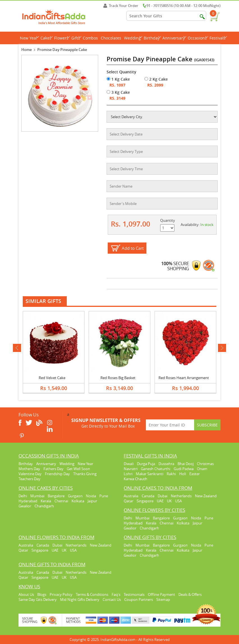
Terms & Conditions (92, 594)
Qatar (128, 501)
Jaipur (92, 501)
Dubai (163, 496)
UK (169, 501)
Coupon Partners (139, 599)
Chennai (61, 501)
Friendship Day (57, 474)
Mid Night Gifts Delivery (80, 599)
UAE (160, 501)
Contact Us (112, 599)
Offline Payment (161, 594)
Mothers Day (29, 469)
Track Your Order (121, 6)
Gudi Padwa (184, 469)
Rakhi (171, 474)
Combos (90, 38)
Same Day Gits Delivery (38, 599)
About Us (26, 594)
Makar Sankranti (150, 474)
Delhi (23, 496)
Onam (202, 469)
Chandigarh (44, 506)
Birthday (152, 38)
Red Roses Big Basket (118, 378)
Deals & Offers (190, 594)
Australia (131, 496)
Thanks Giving (85, 474)
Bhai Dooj (186, 464)
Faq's (116, 594)
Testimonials (134, 594)
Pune (104, 496)
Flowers (62, 38)
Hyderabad (28, 501)
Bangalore (56, 496)
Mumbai (37, 496)
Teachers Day (29, 479)
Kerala (46, 501)
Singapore (145, 501)
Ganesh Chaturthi (156, 469)
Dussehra (166, 464)
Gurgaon (75, 496)
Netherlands (181, 496)
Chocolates (111, 38)
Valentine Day (30, 474)
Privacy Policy (61, 594)
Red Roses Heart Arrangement (184, 378)
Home (27, 50)
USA (178, 501)
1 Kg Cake (118, 79)
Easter (195, 474)
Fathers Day (53, 469)
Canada (148, 496)
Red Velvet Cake (52, 378)
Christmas (205, 464)
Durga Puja (146, 464)
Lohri (128, 474)
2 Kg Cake (156, 79)
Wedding (133, 38)
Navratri (131, 469)
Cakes (47, 38)
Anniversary (174, 38)
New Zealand (206, 496)
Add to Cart (133, 248)
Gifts (76, 38)
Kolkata (78, 501)
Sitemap (163, 599)
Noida (91, 496)
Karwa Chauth (135, 479)
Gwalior (25, 506)
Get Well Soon (78, 469)
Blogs (42, 594)
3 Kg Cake (118, 92)
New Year (29, 38)
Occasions (198, 38)
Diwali (129, 464)
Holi (183, 474)
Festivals (218, 38)
